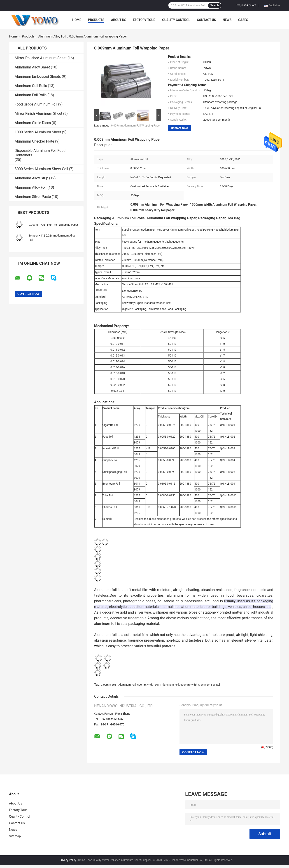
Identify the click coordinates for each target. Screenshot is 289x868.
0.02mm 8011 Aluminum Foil (118, 685)
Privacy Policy (68, 860)
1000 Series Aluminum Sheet (38, 132)
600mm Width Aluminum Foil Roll (200, 685)
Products (96, 20)
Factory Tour (144, 20)
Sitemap (15, 836)
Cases (243, 20)
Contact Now (179, 128)
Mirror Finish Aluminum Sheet (38, 114)
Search (214, 5)
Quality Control (176, 20)
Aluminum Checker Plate (34, 141)
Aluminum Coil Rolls (31, 86)
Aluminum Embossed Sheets (38, 76)
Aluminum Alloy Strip (31, 178)
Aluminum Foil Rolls (31, 95)
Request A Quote (246, 5)
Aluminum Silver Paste (33, 197)
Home (77, 20)
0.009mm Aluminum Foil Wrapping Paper (53, 225)
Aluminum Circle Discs (33, 123)
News (227, 20)
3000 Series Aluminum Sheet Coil (41, 169)
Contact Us (206, 20)
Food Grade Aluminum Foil (36, 104)
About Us (119, 20)
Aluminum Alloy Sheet (32, 67)
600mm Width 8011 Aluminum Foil (158, 685)
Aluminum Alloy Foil (52, 36)
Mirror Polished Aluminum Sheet (41, 58)
